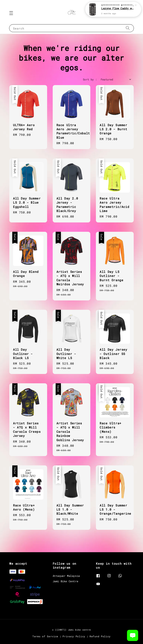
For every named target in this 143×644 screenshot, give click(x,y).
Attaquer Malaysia (66, 576)
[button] (11, 13)
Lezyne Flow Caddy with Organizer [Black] (118, 9)
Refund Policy (100, 636)
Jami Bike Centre (66, 581)
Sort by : (90, 79)
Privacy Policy (74, 636)
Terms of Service (45, 636)
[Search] (128, 28)
